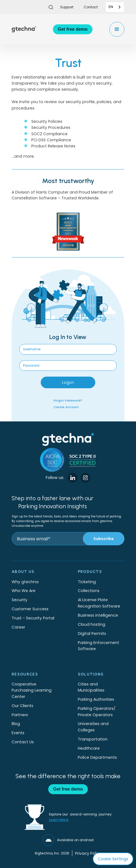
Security (20, 600)
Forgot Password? (68, 401)
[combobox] (115, 7)
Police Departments (97, 757)
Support (67, 7)
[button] (117, 29)
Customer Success (30, 609)
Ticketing (87, 582)
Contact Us (23, 742)
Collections (89, 591)
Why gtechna (25, 582)
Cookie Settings (113, 859)
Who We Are (24, 591)
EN (111, 7)
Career (18, 627)
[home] (24, 29)
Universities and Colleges (93, 727)
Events (18, 733)
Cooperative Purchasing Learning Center (32, 690)
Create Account (66, 407)
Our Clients (22, 706)
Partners (20, 715)
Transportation (93, 739)
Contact (91, 7)
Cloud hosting (92, 624)
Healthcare (89, 748)
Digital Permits (92, 634)
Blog (16, 724)
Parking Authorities (96, 699)
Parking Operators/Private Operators (97, 711)
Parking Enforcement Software (98, 646)
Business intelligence (98, 615)
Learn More (59, 820)
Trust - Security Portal (33, 618)
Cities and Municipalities (91, 687)
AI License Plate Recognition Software (99, 603)
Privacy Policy (88, 853)
